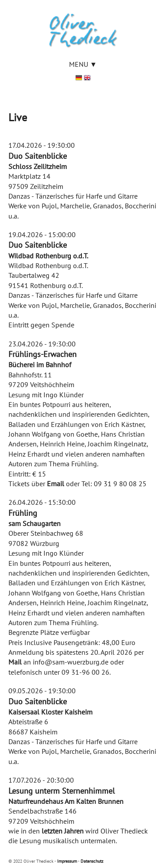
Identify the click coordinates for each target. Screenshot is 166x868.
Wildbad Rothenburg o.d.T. (48, 256)
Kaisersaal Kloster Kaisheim (50, 712)
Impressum (67, 861)
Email (56, 484)
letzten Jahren (63, 831)
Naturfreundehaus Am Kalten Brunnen (66, 801)
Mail (15, 662)
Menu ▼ (83, 64)
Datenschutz (92, 861)
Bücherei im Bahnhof (40, 365)
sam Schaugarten (35, 523)
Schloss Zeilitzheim (38, 166)
